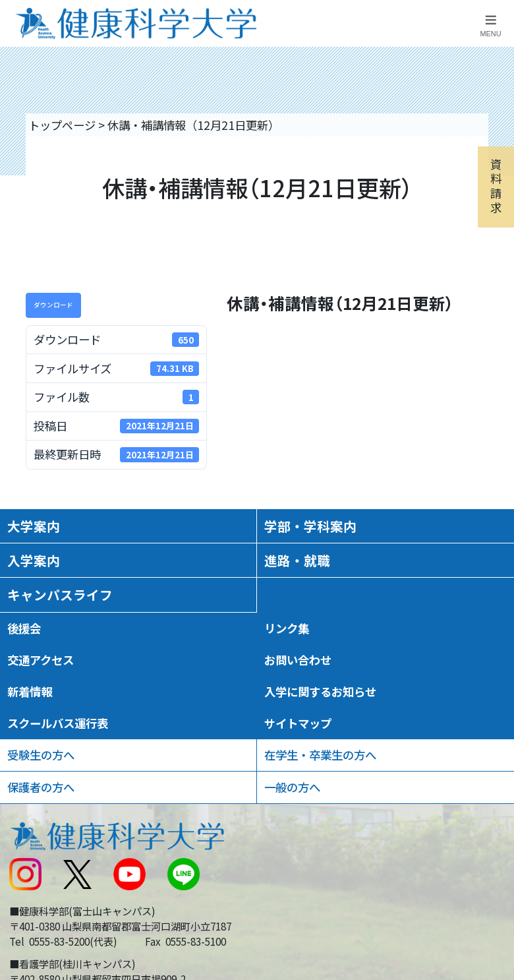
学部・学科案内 (310, 526)
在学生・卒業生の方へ (320, 755)
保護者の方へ (41, 787)
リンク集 (287, 628)
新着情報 (30, 691)
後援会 (24, 628)
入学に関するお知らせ (320, 691)
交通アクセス (41, 660)
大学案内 (34, 526)
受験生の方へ (41, 755)
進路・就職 (297, 560)
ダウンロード (53, 305)
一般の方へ (292, 787)
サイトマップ (298, 723)
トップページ (62, 125)
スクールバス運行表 (58, 723)
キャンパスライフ (60, 595)
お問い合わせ (298, 660)
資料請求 (496, 185)
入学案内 (34, 560)
